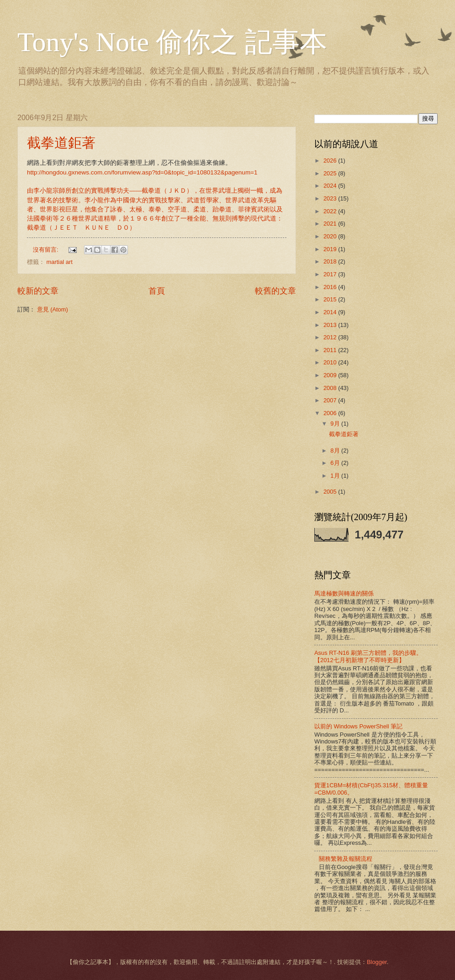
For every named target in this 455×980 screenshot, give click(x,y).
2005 (331, 492)
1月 (336, 476)
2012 (331, 337)
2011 (331, 350)
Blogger (377, 962)
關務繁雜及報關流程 (346, 859)
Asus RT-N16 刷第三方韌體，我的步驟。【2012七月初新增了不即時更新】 (368, 656)
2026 (331, 161)
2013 (331, 325)
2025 (331, 173)
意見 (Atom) (53, 309)
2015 (331, 299)
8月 (336, 450)
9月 (336, 424)
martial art (60, 262)
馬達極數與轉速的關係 (344, 593)
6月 (336, 463)
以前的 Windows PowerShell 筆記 (358, 726)
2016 (331, 287)
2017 (331, 274)
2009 (331, 375)
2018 (331, 261)
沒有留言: (46, 250)
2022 (331, 211)
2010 (331, 362)
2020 (331, 236)
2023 (331, 198)
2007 (331, 400)
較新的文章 (38, 291)
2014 (331, 312)
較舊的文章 (275, 291)
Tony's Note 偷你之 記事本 (172, 42)
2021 (331, 224)
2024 (331, 186)
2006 (331, 413)
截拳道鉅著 (61, 143)
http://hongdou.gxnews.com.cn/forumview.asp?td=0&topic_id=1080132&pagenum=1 (142, 172)
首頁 (157, 291)
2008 (331, 388)
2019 (331, 249)
